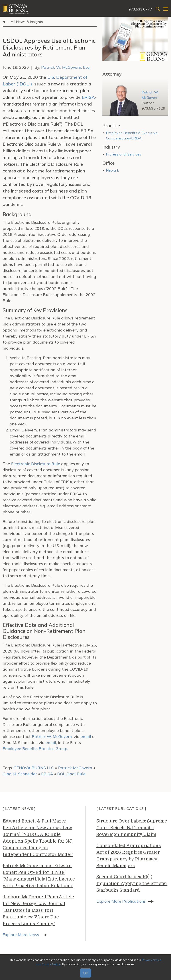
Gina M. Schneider (20, 774)
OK (85, 973)
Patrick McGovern (75, 768)
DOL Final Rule (71, 774)
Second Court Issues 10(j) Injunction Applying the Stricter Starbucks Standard (132, 884)
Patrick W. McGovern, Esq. (66, 67)
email (86, 737)
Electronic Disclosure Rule (36, 464)
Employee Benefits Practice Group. (35, 749)
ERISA (88, 97)
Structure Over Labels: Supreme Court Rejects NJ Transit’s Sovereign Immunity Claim (132, 828)
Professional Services (124, 154)
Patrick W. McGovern (52, 737)
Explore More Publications (121, 901)
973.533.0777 (140, 9)
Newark (112, 170)
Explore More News (21, 935)
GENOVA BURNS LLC (34, 768)
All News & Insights (27, 22)
